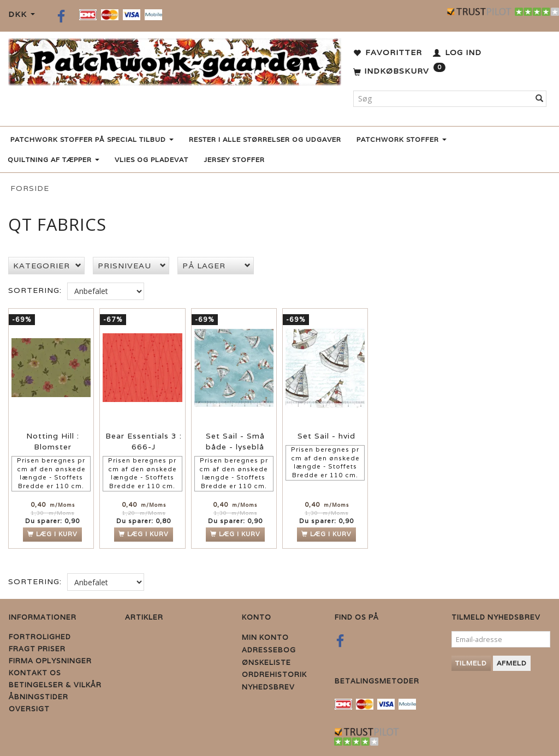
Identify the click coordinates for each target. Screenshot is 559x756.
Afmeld (512, 663)
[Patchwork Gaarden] (175, 60)
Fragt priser (37, 649)
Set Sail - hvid (326, 436)
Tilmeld (471, 663)
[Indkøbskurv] (399, 71)
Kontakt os (35, 673)
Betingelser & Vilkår (55, 685)
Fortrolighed (40, 637)
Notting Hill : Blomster (53, 441)
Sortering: (35, 290)
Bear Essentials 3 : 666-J (144, 441)
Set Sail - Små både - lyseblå (235, 441)
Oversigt (29, 709)
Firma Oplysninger (50, 661)
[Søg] (540, 99)
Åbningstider (38, 697)
